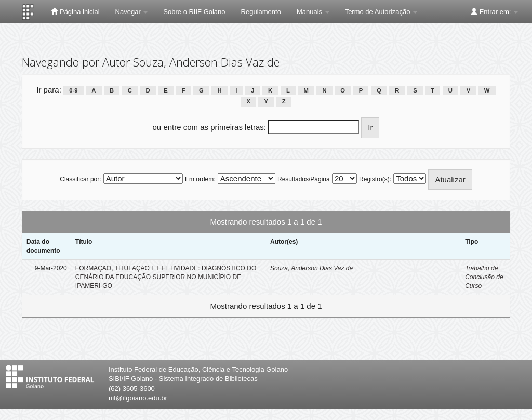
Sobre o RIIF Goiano (194, 12)
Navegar (132, 12)
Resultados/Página (304, 179)
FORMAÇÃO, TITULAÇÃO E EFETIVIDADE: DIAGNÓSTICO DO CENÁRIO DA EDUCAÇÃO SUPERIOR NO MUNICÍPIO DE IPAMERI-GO (166, 277)
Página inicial (75, 11)
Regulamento (261, 12)
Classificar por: (80, 179)
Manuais (313, 12)
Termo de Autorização (381, 12)
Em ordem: (200, 179)
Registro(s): (375, 179)
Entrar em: (494, 11)
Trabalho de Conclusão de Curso (484, 277)
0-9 (73, 90)
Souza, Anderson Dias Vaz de (311, 268)
